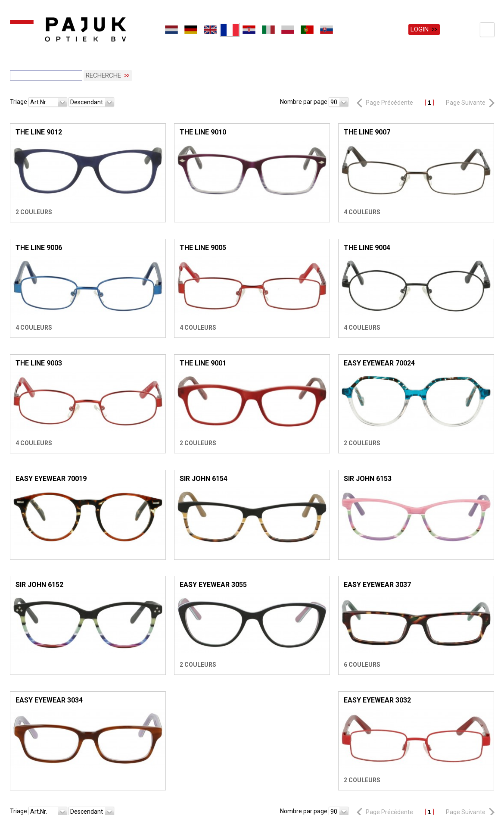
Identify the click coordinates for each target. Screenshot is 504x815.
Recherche (103, 73)
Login (420, 29)
